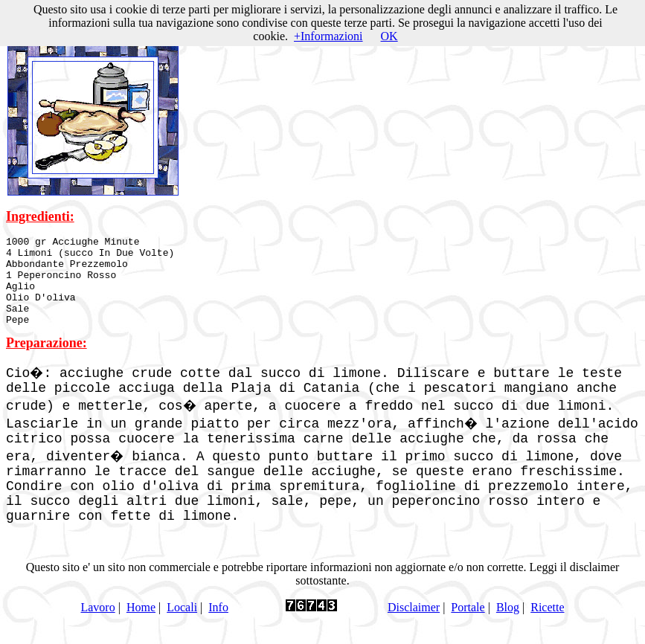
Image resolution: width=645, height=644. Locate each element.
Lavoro (97, 625)
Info (218, 625)
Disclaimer (414, 625)
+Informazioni (328, 36)
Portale (468, 625)
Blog (508, 625)
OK (389, 36)
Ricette (547, 625)
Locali (182, 625)
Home (141, 625)
